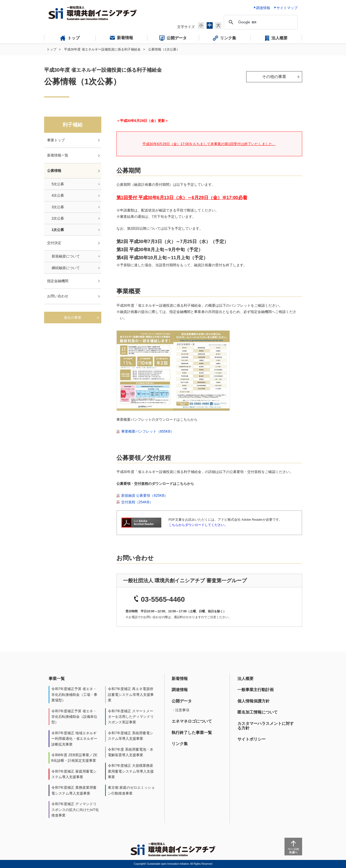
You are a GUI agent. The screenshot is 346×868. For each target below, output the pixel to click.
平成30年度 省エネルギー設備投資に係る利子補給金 (102, 49)
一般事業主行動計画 (256, 690)
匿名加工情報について (258, 712)
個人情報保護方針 (254, 701)
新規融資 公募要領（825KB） (145, 495)
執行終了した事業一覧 (192, 733)
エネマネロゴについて (192, 721)
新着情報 (180, 679)
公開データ (182, 701)
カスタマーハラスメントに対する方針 (266, 726)
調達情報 (180, 690)
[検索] (260, 22)
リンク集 (180, 744)
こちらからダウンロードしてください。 (198, 525)
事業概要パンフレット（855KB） (148, 431)
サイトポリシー (251, 739)
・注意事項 (180, 710)
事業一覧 (57, 679)
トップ (52, 49)
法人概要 (245, 679)
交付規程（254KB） (137, 502)
